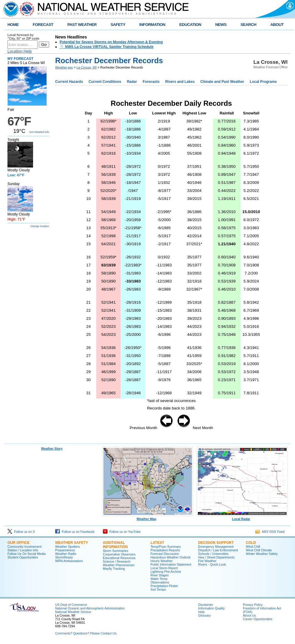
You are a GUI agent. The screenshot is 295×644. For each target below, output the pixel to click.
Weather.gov (64, 67)
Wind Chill (253, 547)
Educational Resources (119, 558)
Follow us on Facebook (75, 532)
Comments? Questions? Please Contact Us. (86, 633)
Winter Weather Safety (262, 554)
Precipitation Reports (165, 550)
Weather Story (52, 449)
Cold (251, 543)
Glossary (204, 615)
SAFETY (118, 25)
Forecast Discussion (165, 554)
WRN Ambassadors (69, 561)
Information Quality (211, 608)
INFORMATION (152, 25)
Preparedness (65, 550)
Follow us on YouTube (122, 532)
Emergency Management (216, 547)
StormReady (64, 557)
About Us (249, 615)
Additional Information (115, 545)
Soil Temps (158, 589)
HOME (13, 25)
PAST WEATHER (82, 25)
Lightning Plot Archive (166, 572)
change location (40, 226)
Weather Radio (66, 554)
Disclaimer (206, 605)
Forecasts (151, 82)
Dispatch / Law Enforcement (218, 550)
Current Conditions (105, 82)
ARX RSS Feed (270, 532)
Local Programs (263, 82)
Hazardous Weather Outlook (170, 557)
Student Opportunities (23, 557)
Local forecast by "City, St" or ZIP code (23, 37)
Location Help (20, 51)
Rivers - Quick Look (212, 564)
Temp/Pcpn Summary (166, 547)
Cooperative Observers (119, 554)
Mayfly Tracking (114, 569)
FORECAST (43, 25)
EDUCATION (190, 25)
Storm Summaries (115, 551)
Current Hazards (69, 82)
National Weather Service (73, 612)
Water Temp (159, 579)
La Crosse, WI (87, 67)
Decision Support (216, 543)
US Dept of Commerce (71, 605)
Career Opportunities (258, 619)
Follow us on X (21, 532)
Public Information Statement (171, 564)
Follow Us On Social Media (27, 554)
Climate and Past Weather (222, 82)
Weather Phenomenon (119, 565)
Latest (157, 543)
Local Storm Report (164, 568)
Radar (132, 82)
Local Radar (242, 517)
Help (201, 612)
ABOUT (277, 25)
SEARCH (248, 25)
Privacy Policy (253, 605)
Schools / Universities (213, 554)
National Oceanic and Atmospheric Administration (90, 608)
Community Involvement (24, 547)
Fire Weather (207, 561)
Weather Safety (72, 543)
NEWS (221, 25)
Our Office (18, 543)
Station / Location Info (23, 550)
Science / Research (117, 561)
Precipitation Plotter (164, 586)
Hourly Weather (162, 561)
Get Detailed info (39, 132)
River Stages (160, 575)
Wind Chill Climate (259, 550)
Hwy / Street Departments (216, 557)
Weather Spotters (67, 547)
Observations (160, 582)
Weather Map (148, 517)
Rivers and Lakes (180, 82)
